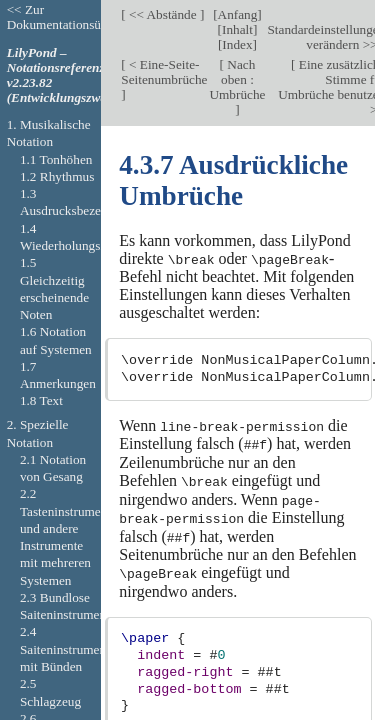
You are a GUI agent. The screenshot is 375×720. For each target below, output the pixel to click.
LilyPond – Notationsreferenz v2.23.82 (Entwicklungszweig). (66, 75)
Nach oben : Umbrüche (237, 79)
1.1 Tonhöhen (56, 159)
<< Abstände (163, 14)
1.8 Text (41, 400)
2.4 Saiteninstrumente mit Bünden (68, 649)
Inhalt (237, 29)
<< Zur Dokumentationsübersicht (75, 17)
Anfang (238, 14)
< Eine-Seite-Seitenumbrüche (164, 72)
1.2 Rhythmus (57, 176)
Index (237, 44)
